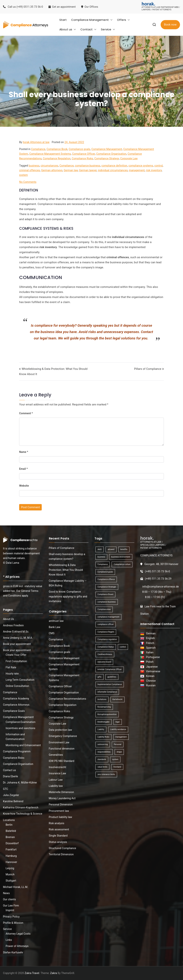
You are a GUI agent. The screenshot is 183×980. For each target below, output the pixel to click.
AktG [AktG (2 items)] (100, 549)
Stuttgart (11, 881)
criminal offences (30, 170)
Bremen (10, 837)
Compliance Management (92, 20)
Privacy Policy (11, 917)
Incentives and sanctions (20, 728)
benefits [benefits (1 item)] (124, 549)
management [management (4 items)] (121, 737)
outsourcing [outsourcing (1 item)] (103, 744)
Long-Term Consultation (20, 680)
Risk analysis (57, 823)
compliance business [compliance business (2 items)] (107, 602)
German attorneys (52, 170)
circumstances (49, 166)
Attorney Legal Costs (18, 934)
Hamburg (11, 856)
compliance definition (114, 166)
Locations (9, 820)
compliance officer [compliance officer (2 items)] (106, 624)
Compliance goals (79, 149)
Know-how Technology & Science (23, 814)
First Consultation (16, 661)
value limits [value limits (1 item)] (102, 767)
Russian (150, 685)
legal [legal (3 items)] (118, 722)
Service (108, 29)
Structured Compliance (63, 848)
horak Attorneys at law (36, 142)
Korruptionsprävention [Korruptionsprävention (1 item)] (107, 714)
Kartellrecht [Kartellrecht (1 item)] (118, 699)
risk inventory (154, 170)
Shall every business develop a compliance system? (67, 556)
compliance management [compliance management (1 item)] (108, 617)
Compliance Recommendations (68, 699)
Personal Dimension (61, 804)
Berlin (9, 825)
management (137, 170)
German (150, 633)
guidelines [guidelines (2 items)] (112, 677)
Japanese (151, 667)
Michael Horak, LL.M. (16, 887)
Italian (149, 652)
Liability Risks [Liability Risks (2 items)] (103, 737)
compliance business (88, 166)
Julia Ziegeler (11, 795)
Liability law (56, 786)
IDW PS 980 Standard (62, 761)
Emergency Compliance (63, 736)
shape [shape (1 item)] (119, 752)
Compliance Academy (16, 699)
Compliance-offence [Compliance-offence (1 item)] (106, 579)
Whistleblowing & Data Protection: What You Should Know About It (66, 570)
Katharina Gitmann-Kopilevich (21, 807)
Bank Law (55, 627)
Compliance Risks (82, 158)
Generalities (56, 755)
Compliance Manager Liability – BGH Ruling (68, 583)
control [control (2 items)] (123, 647)
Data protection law (60, 730)
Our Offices (90, 7)
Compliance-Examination (21, 722)
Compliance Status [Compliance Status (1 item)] (106, 647)
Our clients (9, 899)
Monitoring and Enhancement (23, 745)
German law (71, 170)
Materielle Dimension (62, 792)
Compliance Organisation (111, 154)
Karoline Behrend (13, 801)
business (34, 166)
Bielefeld (11, 831)
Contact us (9, 770)
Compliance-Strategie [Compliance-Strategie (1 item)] (107, 587)
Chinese (150, 681)
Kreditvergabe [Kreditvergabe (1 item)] (104, 722)
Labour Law (56, 780)
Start (63, 20)
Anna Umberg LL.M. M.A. (18, 638)
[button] (111, 20)
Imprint (10, 910)
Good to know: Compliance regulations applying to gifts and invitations (68, 596)
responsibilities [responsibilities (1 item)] (104, 752)
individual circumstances (113, 170)
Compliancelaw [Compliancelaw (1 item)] (104, 609)
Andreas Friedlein (13, 625)
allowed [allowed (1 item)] (111, 549)
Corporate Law (129, 158)
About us (68, 29)
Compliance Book (57, 149)
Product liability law (60, 817)
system (23, 175)
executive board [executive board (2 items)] (104, 662)
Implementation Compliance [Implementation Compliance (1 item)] (110, 684)
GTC (6, 789)
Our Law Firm (11, 906)
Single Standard (58, 836)
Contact (88, 29)
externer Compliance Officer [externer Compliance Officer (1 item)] (110, 669)
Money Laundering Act (62, 798)
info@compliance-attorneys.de (160, 587)
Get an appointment (62, 7)
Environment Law (59, 742)
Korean (150, 676)
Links (9, 940)
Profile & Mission (13, 923)
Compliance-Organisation (18, 764)
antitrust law (56, 621)
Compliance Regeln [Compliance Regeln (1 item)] (106, 632)
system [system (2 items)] (115, 759)
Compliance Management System (64, 667)
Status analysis (58, 842)
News (6, 893)
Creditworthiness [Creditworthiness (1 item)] (105, 654)
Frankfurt (11, 849)
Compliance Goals (14, 711)
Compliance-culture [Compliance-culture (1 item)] (122, 564)
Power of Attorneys (17, 946)
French (149, 643)
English (150, 638)
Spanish (150, 648)
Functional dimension (62, 749)
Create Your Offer (16, 655)
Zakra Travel (32, 973)
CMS (52, 633)
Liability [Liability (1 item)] (101, 729)
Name (24, 452)
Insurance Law (57, 773)
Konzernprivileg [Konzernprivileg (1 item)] (104, 707)
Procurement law (59, 811)
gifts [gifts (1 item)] (99, 677)
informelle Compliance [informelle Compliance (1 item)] (107, 692)
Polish (149, 662)
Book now (170, 25)
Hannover (11, 862)
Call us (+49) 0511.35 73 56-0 (23, 7)
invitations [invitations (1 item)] (102, 699)
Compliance (38, 149)
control (158, 166)
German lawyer (88, 170)
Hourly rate (12, 674)
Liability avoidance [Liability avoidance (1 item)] (118, 729)
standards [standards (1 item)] (102, 759)
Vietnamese (152, 671)
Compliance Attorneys (16, 705)
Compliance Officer (84, 154)
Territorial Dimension (61, 854)
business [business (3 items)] (101, 557)
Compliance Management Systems (50, 154)
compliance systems (141, 166)
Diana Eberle (11, 776)
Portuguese (152, 657)
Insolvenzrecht (58, 767)
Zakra (54, 973)
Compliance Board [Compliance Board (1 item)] (105, 594)
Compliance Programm (17, 751)
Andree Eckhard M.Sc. (16, 632)
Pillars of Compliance (148, 369)
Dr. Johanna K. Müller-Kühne (20, 783)
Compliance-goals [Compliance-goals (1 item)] (105, 572)
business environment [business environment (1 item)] (121, 557)
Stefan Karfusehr (13, 952)
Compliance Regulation (57, 158)
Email (23, 469)
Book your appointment (17, 644)
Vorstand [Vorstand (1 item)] (117, 767)
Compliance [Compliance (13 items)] (103, 564)
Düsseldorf (12, 843)
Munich (10, 874)
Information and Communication (15, 737)
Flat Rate (11, 667)
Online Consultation (17, 686)
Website (24, 486)
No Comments (28, 182)
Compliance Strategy (107, 158)
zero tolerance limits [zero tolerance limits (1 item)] (106, 774)
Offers (123, 20)
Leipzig (10, 868)
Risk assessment (59, 829)
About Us (8, 619)
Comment (26, 413)
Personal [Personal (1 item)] (118, 744)
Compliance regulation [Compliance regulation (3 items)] (107, 639)
